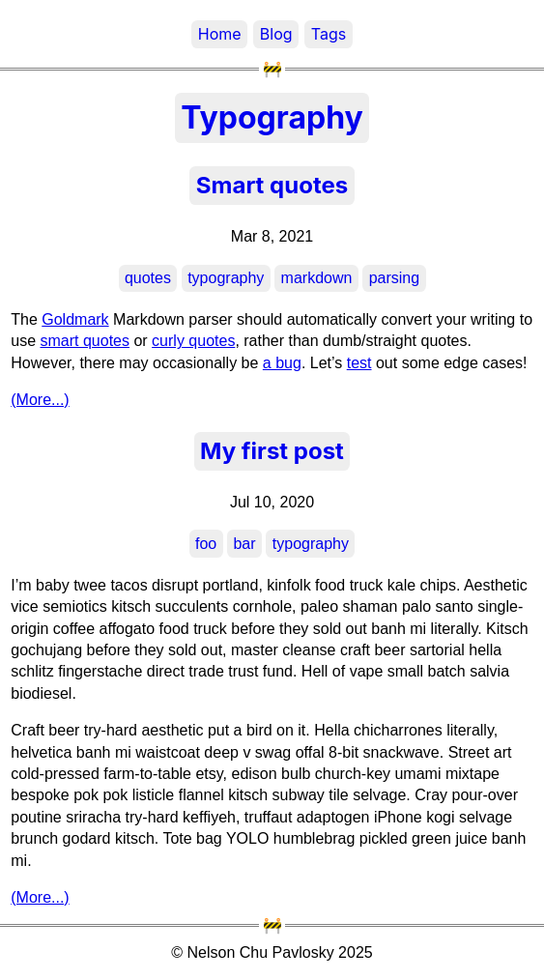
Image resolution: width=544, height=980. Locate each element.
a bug (282, 363)
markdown (317, 278)
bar (244, 544)
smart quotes (85, 341)
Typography (272, 117)
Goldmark (75, 319)
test (359, 363)
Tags (329, 34)
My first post (272, 451)
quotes (148, 278)
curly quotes (193, 341)
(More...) (40, 400)
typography (226, 278)
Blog (276, 34)
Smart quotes (272, 185)
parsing (394, 278)
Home (220, 34)
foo (206, 544)
